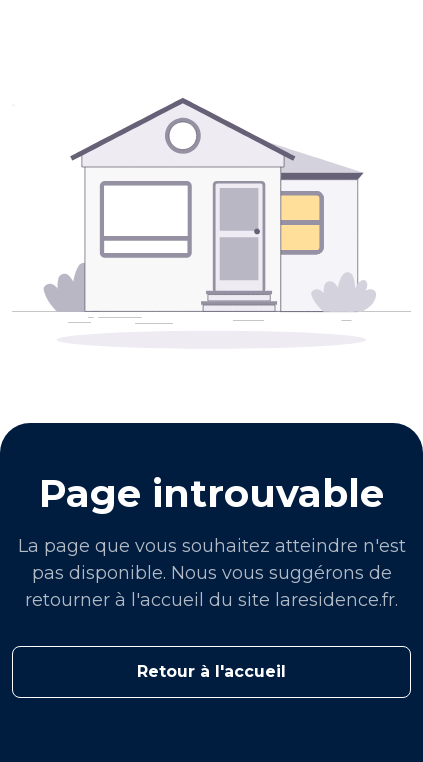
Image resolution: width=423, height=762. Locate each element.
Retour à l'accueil (211, 671)
